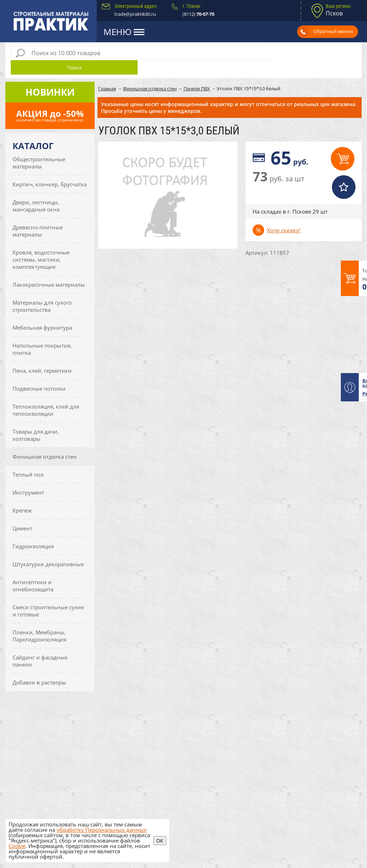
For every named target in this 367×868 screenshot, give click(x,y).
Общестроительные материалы (39, 148)
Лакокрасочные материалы (49, 270)
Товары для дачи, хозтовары (36, 421)
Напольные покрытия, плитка (42, 335)
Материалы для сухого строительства (42, 292)
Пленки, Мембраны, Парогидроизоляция (39, 621)
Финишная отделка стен (45, 442)
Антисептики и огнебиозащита (33, 571)
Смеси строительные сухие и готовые (48, 596)
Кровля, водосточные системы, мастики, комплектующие (41, 245)
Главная (107, 74)
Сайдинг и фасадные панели (40, 647)
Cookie (17, 846)
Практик (51, 21)
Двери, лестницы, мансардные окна (36, 191)
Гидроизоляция (33, 532)
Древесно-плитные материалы (38, 216)
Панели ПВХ (197, 74)
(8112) (198, 14)
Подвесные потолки (39, 374)
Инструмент (28, 478)
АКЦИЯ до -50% (50, 101)
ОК (160, 841)
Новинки (50, 78)
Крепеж (22, 496)
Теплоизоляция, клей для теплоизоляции (46, 396)
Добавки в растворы (39, 668)
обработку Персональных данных (102, 830)
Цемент (22, 514)
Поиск (313, 53)
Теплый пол (28, 460)
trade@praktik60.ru (135, 14)
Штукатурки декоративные (48, 550)
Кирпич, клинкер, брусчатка (50, 170)
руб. (289, 143)
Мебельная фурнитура (42, 313)
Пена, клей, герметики (42, 356)
